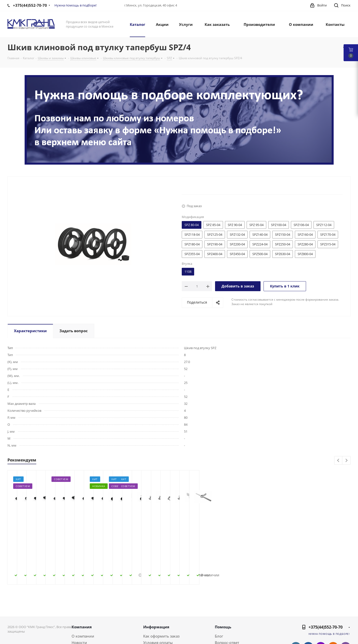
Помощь (223, 592)
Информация (156, 592)
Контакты (80, 614)
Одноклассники (333, 612)
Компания (82, 592)
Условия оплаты (158, 608)
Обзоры (222, 621)
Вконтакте (296, 612)
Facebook (308, 612)
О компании (83, 601)
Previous (338, 461)
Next (346, 461)
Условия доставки (160, 614)
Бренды (222, 614)
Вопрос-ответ (227, 608)
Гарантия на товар (160, 621)
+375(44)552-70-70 (326, 592)
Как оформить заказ (161, 601)
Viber (346, 612)
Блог (219, 601)
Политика (81, 621)
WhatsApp (346, 625)
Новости (79, 608)
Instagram (321, 612)
